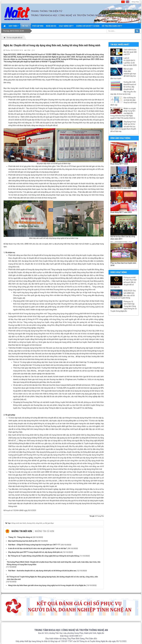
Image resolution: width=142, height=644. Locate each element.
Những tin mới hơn (22, 531)
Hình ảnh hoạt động (120, 138)
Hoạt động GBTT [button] (66, 26)
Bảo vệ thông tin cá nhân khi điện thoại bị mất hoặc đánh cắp (124, 101)
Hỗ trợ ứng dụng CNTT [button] (112, 26)
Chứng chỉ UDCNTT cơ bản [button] (88, 26)
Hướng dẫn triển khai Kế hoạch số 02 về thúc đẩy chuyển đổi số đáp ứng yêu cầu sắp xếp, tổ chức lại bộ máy (123, 88)
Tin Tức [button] (26, 27)
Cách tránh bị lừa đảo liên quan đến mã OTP (130, 52)
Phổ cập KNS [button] (38, 26)
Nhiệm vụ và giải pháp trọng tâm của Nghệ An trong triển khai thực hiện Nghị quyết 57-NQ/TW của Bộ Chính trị (123, 113)
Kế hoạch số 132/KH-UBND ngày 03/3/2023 (20, 510)
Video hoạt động (119, 272)
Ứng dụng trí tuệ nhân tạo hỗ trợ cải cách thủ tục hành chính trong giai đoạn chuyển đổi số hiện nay (123, 126)
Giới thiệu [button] (14, 27)
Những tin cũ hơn (44, 531)
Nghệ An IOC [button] (51, 26)
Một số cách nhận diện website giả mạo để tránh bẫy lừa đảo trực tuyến (123, 74)
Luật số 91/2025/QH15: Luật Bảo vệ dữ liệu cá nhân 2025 (130, 62)
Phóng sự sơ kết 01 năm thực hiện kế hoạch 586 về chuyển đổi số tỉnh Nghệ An (124, 282)
